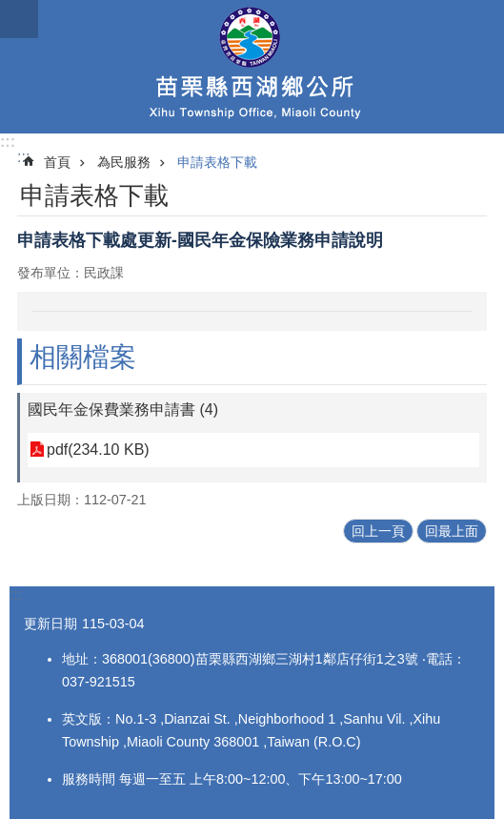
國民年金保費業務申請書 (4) (123, 409)
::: (8, 142)
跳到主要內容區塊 (10, 10)
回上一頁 (378, 531)
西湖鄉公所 (252, 67)
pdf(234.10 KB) (98, 450)
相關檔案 (83, 357)
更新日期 (50, 624)
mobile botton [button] (19, 19)
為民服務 (124, 162)
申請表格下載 (217, 162)
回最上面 (452, 531)
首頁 (57, 162)
